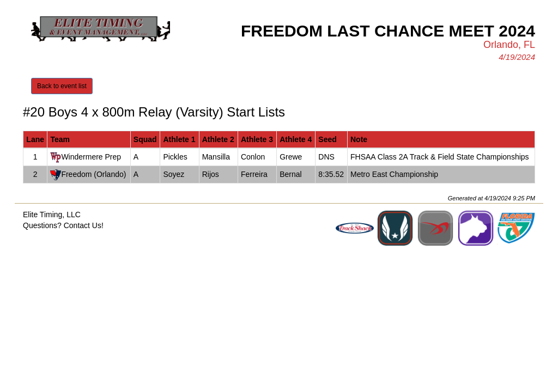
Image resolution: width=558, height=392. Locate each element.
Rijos (211, 174)
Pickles (175, 157)
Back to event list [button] (62, 86)
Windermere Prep (91, 157)
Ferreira (254, 174)
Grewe (291, 157)
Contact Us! (84, 225)
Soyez (174, 174)
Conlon (253, 157)
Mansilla (216, 157)
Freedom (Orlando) (93, 174)
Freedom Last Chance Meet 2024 (388, 31)
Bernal (290, 174)
